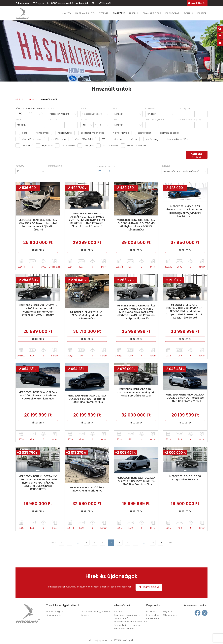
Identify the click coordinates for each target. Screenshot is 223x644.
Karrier (203, 14)
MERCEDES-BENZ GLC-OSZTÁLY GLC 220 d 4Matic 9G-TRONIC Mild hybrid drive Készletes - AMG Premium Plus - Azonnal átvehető (87, 225)
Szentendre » (153, 615)
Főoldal (19, 102)
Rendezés (166, 168)
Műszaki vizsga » (54, 612)
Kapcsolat (173, 14)
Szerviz (105, 14)
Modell (84, 111)
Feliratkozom (154, 587)
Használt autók (51, 102)
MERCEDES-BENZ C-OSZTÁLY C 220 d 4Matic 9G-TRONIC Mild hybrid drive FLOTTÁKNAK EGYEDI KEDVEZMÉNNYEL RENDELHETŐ (38, 497)
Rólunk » (118, 612)
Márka (51, 111)
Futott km (52, 122)
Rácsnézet (112, 169)
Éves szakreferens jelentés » (127, 625)
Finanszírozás (153, 14)
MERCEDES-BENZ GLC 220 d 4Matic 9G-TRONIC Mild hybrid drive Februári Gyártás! (136, 403)
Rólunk (189, 14)
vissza (47, 558)
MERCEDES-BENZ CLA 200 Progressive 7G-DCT (185, 490)
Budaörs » (151, 612)
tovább (176, 558)
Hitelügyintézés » (54, 615)
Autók (33, 102)
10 (139, 558)
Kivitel (116, 111)
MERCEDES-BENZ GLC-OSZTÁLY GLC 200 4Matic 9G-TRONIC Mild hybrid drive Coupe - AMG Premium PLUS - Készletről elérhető (185, 317)
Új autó (67, 14)
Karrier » (85, 615)
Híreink (135, 14)
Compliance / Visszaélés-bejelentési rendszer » (130, 620)
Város (18, 122)
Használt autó (86, 14)
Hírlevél (106, 3)
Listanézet (101, 169)
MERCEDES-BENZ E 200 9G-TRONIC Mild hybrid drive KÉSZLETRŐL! (87, 319)
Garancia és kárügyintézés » (95, 612)
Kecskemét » (153, 619)
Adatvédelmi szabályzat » (127, 615)
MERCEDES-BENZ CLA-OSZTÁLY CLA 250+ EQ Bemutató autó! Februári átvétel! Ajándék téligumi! (38, 228)
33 (157, 558)
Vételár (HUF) (184, 111)
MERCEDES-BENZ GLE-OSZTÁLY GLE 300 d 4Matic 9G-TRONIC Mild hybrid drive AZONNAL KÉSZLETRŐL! (136, 228)
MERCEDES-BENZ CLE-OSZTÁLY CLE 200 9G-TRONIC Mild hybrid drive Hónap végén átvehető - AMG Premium (38, 316)
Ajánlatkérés (197, 3)
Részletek (38, 254)
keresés (197, 157)
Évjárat (84, 122)
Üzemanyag (150, 111)
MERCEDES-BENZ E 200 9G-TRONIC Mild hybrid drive (87, 501)
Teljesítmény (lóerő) (155, 122)
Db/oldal (20, 168)
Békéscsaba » (170, 615)
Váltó (116, 122)
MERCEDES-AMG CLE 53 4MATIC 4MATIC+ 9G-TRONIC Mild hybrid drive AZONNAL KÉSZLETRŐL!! (185, 214)
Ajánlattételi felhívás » (125, 629)
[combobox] (63, 116)
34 (167, 558)
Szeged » (167, 612)
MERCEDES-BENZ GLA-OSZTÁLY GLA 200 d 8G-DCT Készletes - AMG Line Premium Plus (38, 406)
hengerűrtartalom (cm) (189, 122)
